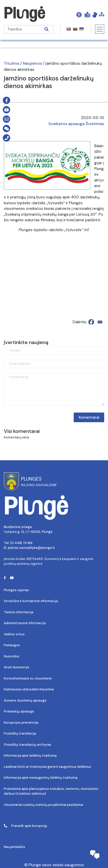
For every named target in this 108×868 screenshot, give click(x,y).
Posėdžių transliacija (20, 733)
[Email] (100, 322)
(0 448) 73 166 (21, 543)
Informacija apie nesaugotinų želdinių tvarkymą (41, 778)
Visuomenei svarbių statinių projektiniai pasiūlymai (43, 805)
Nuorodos (12, 656)
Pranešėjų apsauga (19, 711)
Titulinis (12, 63)
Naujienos (32, 63)
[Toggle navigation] (100, 29)
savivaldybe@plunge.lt (37, 548)
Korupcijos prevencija (21, 722)
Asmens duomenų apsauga (25, 700)
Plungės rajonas (16, 590)
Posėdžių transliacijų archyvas (28, 745)
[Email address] (54, 364)
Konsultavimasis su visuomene (28, 678)
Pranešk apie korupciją (25, 826)
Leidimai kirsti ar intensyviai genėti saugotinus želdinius (47, 767)
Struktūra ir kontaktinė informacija (31, 601)
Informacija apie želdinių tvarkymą (30, 755)
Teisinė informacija (19, 612)
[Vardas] (54, 350)
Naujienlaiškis (14, 847)
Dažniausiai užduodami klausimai (29, 689)
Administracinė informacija (25, 623)
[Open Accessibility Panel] (79, 14)
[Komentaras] (54, 389)
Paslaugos (12, 645)
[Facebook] (91, 322)
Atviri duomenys (17, 667)
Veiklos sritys (14, 634)
